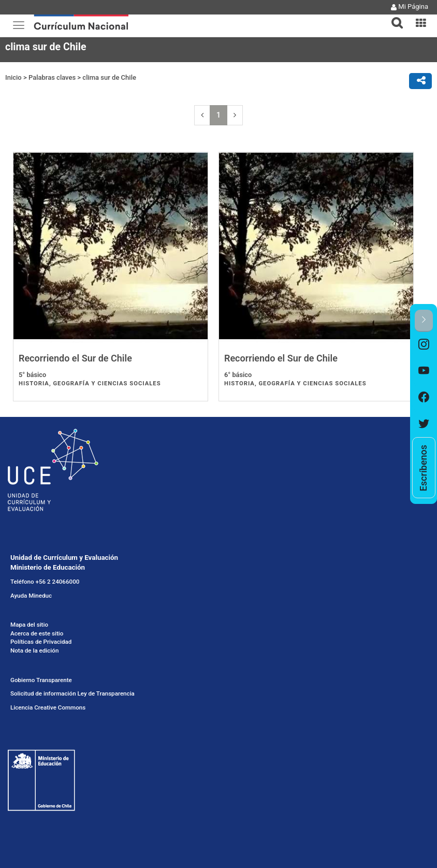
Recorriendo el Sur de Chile (75, 358)
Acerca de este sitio (37, 633)
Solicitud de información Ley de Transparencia (72, 693)
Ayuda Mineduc (31, 596)
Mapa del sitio (29, 625)
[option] (424, 345)
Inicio (13, 77)
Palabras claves (52, 77)
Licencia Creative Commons (48, 707)
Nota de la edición (34, 650)
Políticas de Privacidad (41, 642)
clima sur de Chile (109, 77)
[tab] (393, 17)
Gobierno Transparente (41, 680)
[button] (393, 17)
